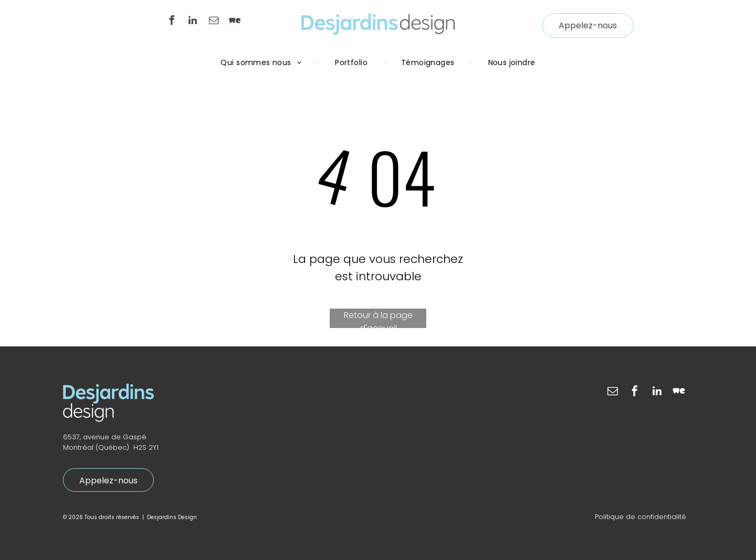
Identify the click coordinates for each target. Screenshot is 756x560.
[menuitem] (262, 62)
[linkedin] (193, 22)
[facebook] (172, 22)
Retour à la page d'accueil (378, 319)
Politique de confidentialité (640, 517)
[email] (214, 22)
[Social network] (235, 22)
